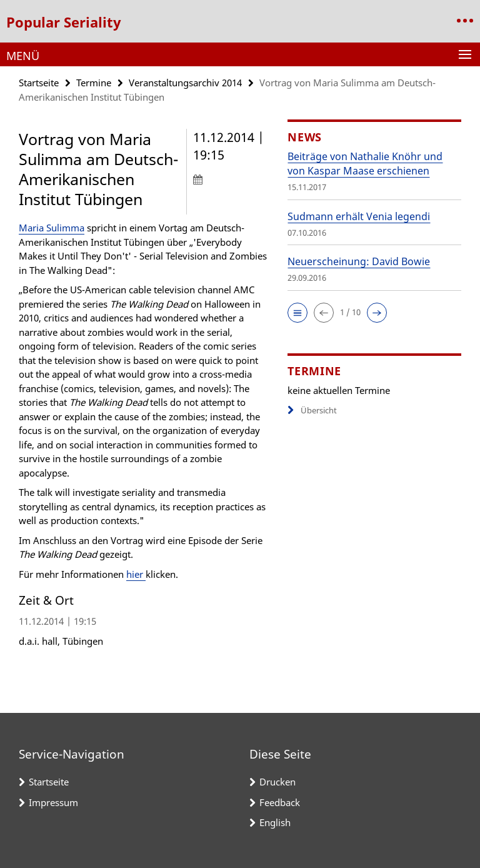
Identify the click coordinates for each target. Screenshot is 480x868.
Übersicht (312, 410)
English (275, 822)
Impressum (53, 802)
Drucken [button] (277, 782)
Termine (94, 83)
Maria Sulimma (52, 228)
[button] (297, 313)
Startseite (39, 83)
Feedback (280, 802)
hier (136, 574)
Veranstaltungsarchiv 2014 (185, 83)
